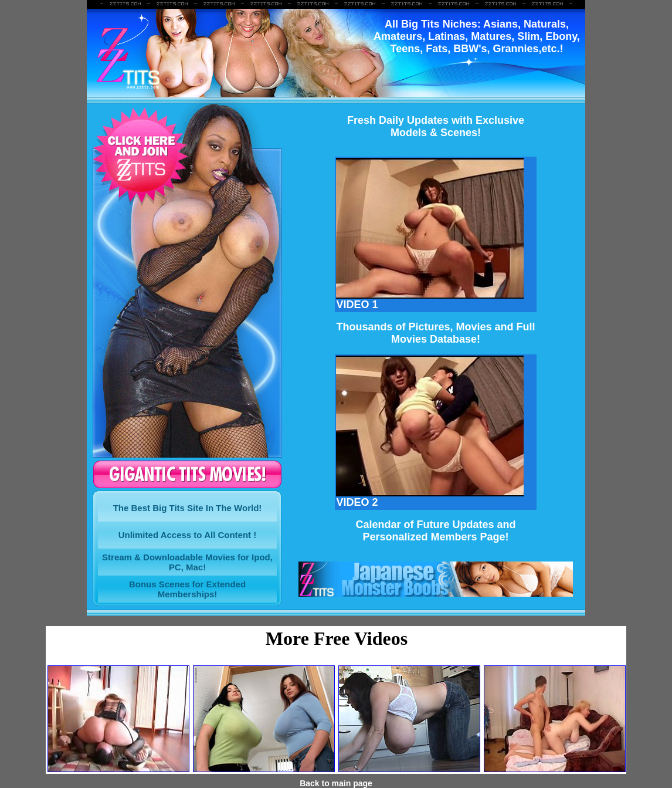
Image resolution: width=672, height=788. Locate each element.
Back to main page (336, 783)
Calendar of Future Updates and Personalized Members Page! (435, 531)
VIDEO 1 (430, 300)
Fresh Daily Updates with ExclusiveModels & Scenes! (436, 126)
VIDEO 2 (430, 498)
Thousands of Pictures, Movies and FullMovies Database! (435, 333)
